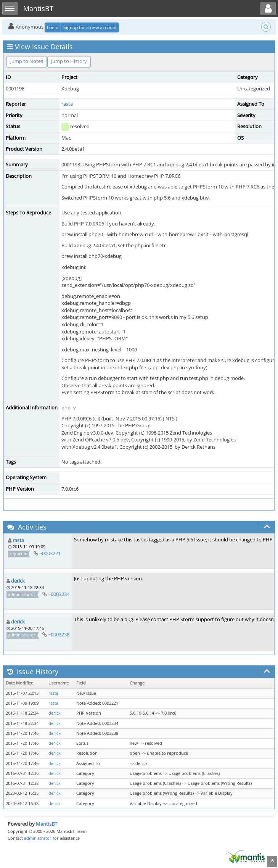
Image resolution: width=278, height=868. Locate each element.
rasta (67, 104)
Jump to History (69, 61)
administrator (38, 838)
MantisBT (47, 824)
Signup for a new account (90, 27)
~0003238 (59, 634)
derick (18, 581)
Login (53, 27)
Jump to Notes (27, 61)
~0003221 (50, 553)
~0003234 (59, 594)
